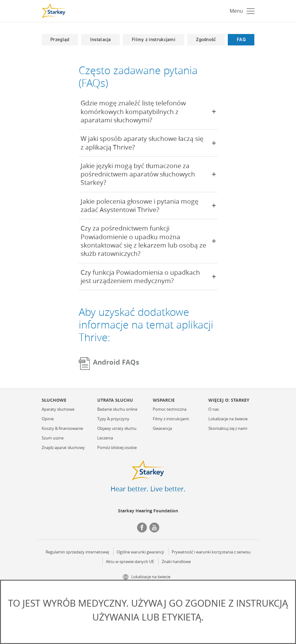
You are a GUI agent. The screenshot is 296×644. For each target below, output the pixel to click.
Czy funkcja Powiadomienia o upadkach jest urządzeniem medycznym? (148, 276)
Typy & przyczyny (113, 419)
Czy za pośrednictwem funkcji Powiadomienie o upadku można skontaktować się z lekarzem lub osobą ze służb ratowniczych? (148, 241)
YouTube (154, 527)
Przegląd (60, 39)
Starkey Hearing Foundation (148, 511)
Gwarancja (162, 429)
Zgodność (206, 39)
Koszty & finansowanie (62, 429)
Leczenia (105, 438)
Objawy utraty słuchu (117, 429)
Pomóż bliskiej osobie (117, 448)
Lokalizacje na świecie (228, 419)
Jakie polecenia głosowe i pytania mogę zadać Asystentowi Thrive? (148, 205)
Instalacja (101, 39)
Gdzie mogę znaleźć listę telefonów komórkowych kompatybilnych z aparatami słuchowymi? (148, 111)
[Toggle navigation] (241, 11)
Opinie (48, 419)
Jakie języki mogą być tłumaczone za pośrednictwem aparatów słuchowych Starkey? (148, 174)
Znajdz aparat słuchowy (63, 448)
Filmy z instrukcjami (154, 39)
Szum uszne (53, 438)
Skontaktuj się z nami (228, 429)
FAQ (241, 39)
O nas (214, 409)
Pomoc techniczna (170, 409)
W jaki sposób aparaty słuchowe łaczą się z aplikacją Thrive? (148, 143)
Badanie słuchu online (117, 409)
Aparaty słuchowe (58, 409)
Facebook (142, 527)
